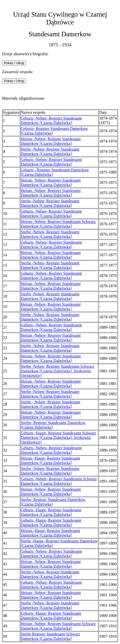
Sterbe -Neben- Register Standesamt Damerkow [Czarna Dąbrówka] (50, 151)
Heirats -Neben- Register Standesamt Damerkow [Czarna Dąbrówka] (51, 141)
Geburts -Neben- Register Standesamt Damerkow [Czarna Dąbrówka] (51, 120)
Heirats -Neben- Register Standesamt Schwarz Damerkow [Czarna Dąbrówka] (58, 224)
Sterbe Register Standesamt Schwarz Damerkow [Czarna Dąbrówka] (50, 636)
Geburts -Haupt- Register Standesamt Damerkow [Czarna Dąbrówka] (51, 512)
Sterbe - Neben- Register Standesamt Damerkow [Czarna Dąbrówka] (51, 404)
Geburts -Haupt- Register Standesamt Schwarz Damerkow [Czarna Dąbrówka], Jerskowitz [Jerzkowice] (58, 438)
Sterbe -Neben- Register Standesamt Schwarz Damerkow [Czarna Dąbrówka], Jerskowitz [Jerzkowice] (57, 371)
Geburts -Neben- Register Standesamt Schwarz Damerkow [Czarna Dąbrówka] (59, 481)
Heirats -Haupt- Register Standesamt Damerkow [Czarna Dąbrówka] (50, 460)
